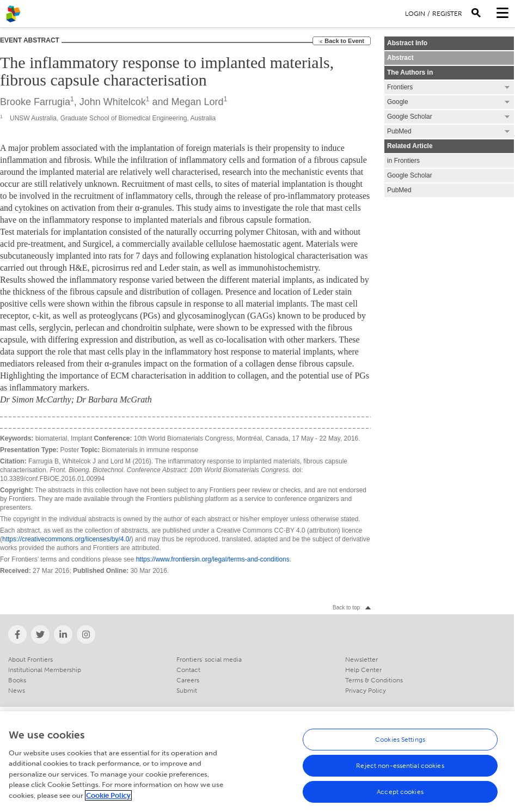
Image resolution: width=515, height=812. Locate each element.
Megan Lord (198, 102)
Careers (188, 680)
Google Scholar (410, 175)
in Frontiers (403, 161)
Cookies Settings (400, 748)
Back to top (346, 608)
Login (415, 14)
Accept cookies (400, 800)
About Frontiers (30, 660)
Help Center (363, 670)
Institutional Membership (45, 670)
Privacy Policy (366, 691)
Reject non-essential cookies (400, 774)
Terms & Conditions (374, 680)
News (17, 691)
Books (17, 680)
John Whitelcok (113, 102)
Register (447, 14)
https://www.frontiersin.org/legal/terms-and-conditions (213, 559)
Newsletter (361, 660)
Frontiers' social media (209, 660)
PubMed (399, 190)
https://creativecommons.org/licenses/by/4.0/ (67, 539)
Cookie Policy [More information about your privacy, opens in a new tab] (108, 804)
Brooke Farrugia (35, 102)
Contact (188, 670)
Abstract (400, 58)
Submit (187, 691)
